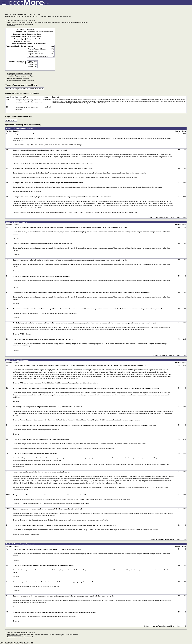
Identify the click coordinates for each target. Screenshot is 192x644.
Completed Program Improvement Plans (20, 76)
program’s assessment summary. (24, 20)
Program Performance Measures (18, 78)
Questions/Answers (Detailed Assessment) (21, 80)
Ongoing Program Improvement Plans (20, 74)
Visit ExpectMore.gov (14, 22)
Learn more (11, 25)
